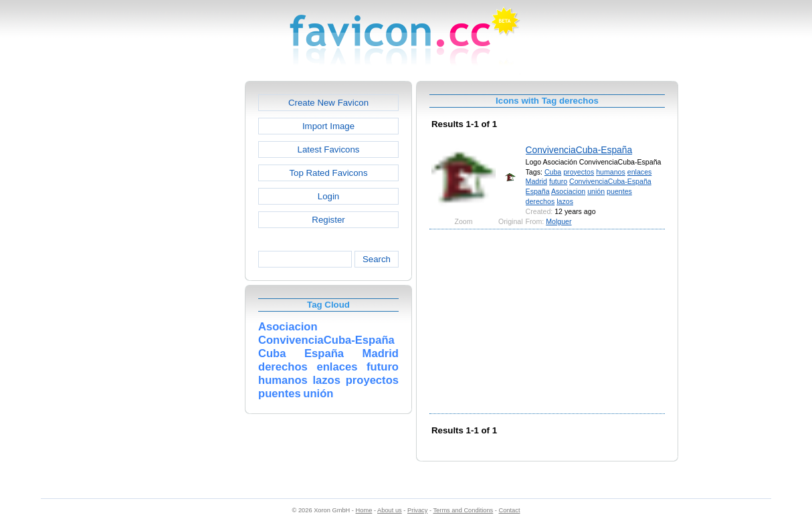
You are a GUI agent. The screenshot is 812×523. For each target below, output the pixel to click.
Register (328, 220)
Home (364, 510)
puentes (619, 191)
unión (596, 191)
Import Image (328, 126)
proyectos (579, 172)
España (538, 191)
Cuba (553, 172)
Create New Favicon (328, 103)
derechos (540, 201)
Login (328, 196)
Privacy (417, 510)
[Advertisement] (187, 282)
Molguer (559, 221)
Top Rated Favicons (328, 173)
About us (390, 510)
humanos (611, 172)
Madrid (536, 181)
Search (377, 259)
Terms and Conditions (463, 510)
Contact (510, 510)
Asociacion (568, 191)
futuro (558, 181)
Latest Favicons (329, 149)
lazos (565, 201)
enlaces (640, 172)
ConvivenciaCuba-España (579, 150)
